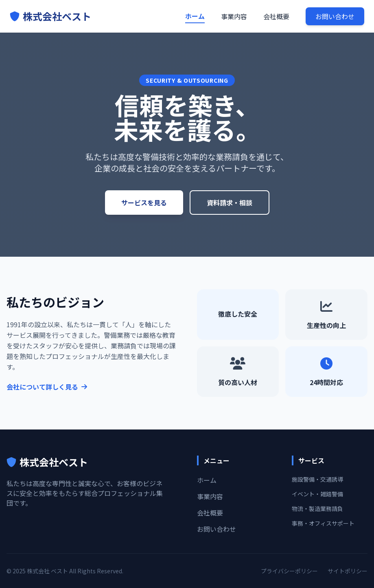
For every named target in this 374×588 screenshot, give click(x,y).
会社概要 (276, 16)
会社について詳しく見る (47, 387)
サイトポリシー (348, 571)
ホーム (195, 16)
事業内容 (234, 16)
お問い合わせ (335, 16)
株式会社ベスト (50, 16)
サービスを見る (144, 203)
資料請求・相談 (230, 203)
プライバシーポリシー (289, 571)
